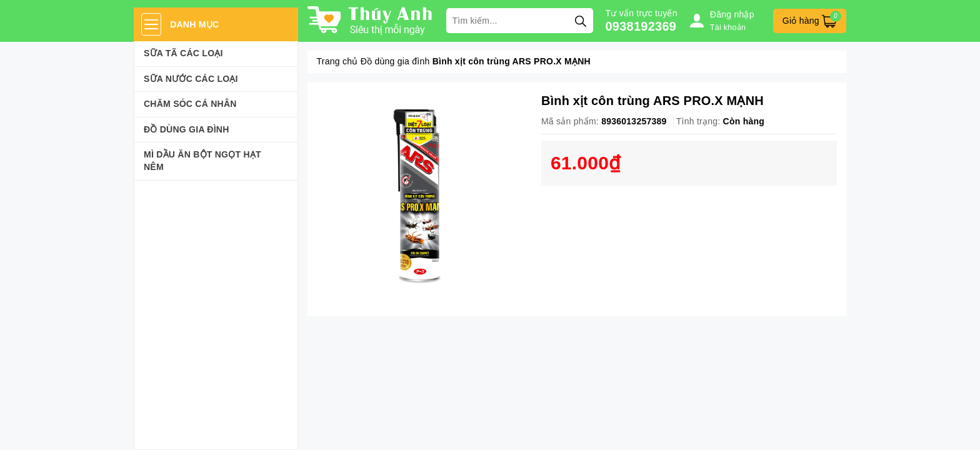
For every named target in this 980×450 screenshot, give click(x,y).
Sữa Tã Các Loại (183, 53)
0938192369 (641, 26)
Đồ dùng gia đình (187, 129)
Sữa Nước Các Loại (191, 79)
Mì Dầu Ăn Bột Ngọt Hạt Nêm (202, 161)
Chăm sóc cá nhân (190, 104)
